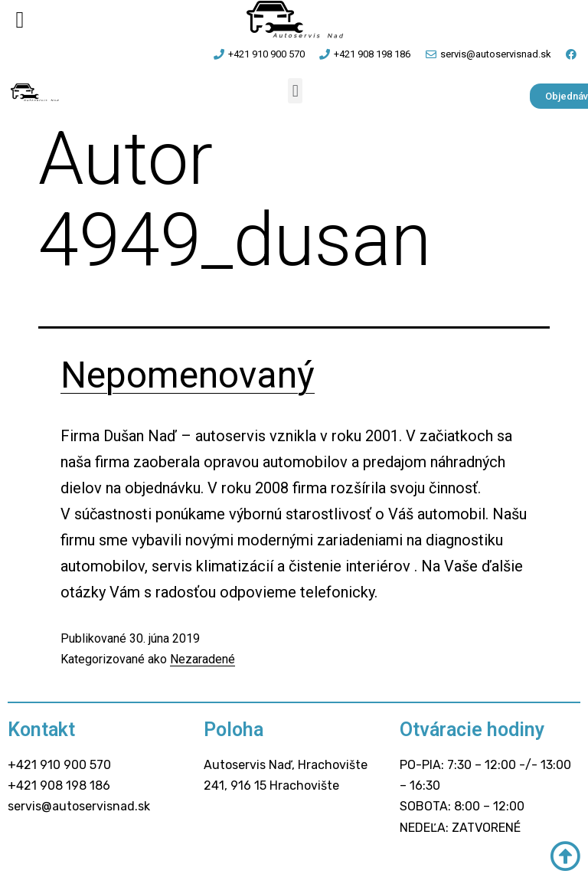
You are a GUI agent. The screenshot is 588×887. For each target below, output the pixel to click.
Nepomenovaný (188, 375)
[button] (295, 91)
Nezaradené (203, 659)
